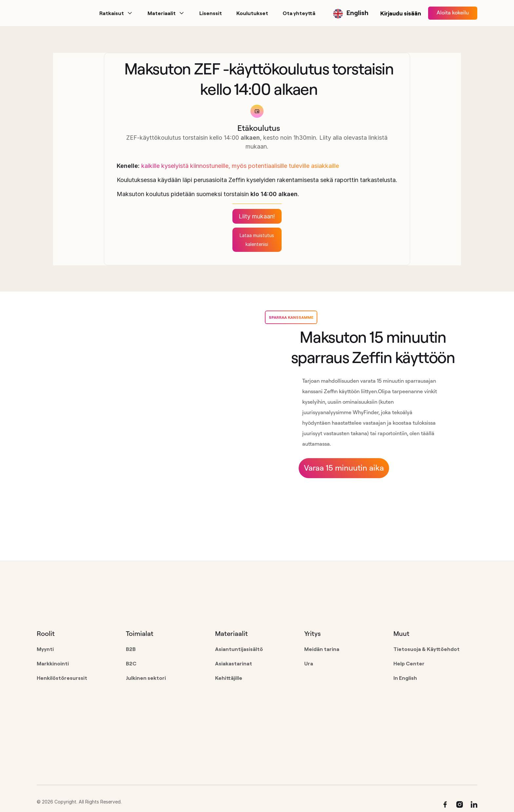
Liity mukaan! (257, 216)
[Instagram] (460, 804)
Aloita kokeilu (453, 12)
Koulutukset (252, 13)
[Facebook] (445, 804)
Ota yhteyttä (299, 13)
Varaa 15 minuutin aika (344, 468)
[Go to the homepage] (79, 603)
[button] (116, 13)
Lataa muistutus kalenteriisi (257, 240)
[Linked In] (474, 804)
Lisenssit (211, 13)
